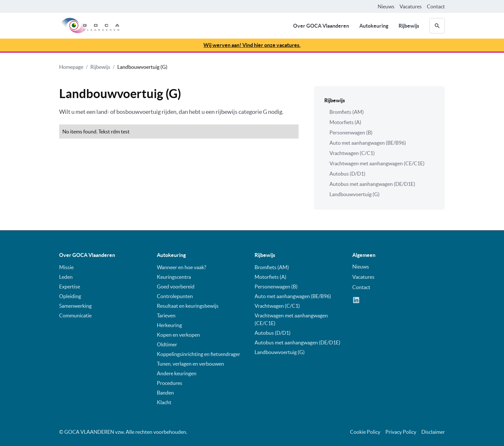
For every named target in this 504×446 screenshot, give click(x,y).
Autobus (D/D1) (347, 174)
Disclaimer (433, 432)
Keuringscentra (174, 277)
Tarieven (166, 315)
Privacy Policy (401, 432)
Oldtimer (167, 344)
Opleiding (70, 296)
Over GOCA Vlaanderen (321, 26)
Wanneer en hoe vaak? (181, 267)
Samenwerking (75, 306)
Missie (66, 267)
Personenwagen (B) (351, 132)
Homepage (71, 67)
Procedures (170, 383)
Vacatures (411, 6)
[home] (89, 26)
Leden (66, 277)
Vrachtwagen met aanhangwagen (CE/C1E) (377, 163)
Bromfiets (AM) (347, 112)
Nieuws (386, 6)
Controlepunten (175, 296)
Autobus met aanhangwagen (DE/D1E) (372, 184)
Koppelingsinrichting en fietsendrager (198, 354)
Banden (165, 393)
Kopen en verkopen (178, 335)
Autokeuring (374, 26)
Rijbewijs (409, 26)
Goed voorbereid (176, 287)
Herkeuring (169, 325)
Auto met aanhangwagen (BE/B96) (368, 143)
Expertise (70, 287)
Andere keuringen (177, 373)
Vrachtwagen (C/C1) (352, 153)
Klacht (164, 402)
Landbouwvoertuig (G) (142, 67)
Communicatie (75, 315)
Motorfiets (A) (345, 122)
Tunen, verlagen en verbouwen (190, 364)
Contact (436, 6)
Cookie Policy (365, 432)
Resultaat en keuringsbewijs (188, 306)
